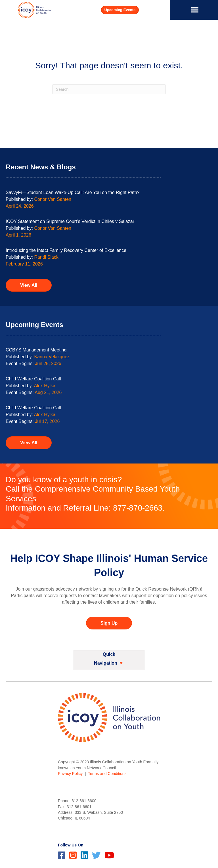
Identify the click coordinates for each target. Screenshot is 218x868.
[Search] (109, 89)
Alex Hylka (45, 386)
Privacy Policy (70, 774)
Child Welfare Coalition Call (33, 379)
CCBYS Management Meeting (36, 350)
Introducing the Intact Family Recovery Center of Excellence (66, 250)
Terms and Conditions (107, 774)
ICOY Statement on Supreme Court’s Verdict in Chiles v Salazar (70, 221)
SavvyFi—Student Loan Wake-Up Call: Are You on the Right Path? (73, 192)
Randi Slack (46, 257)
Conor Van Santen (53, 199)
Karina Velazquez (52, 357)
